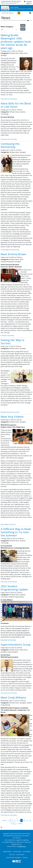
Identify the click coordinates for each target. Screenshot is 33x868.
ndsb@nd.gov (22, 846)
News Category (7, 27)
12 (30, 820)
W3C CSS (12, 855)
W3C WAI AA (21, 855)
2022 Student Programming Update (14, 588)
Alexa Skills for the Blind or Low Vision (16, 105)
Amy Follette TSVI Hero (8, 524)
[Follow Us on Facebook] (17, 861)
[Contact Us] (14, 861)
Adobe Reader (7, 852)
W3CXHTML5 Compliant (14, 858)
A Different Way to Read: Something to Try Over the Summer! (16, 532)
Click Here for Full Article (9, 99)
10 (24, 820)
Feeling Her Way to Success (12, 342)
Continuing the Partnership (10, 145)
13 (12, 823)
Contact (25, 858)
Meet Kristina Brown (13, 254)
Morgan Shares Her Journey (10, 412)
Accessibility (27, 852)
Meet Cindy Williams (13, 697)
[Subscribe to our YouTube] (19, 861)
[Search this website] (9, 13)
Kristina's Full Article (8, 336)
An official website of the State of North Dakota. (11, 2)
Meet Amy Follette (12, 417)
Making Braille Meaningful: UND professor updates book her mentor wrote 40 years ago (16, 42)
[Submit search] (19, 13)
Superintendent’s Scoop (16, 645)
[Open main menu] (30, 13)
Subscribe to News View (1, 827)
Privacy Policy (17, 852)
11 (27, 820)
